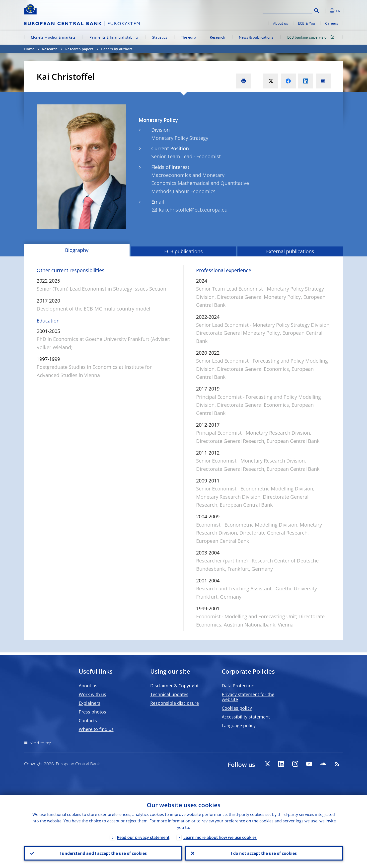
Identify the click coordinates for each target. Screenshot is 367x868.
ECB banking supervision (312, 37)
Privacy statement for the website (248, 697)
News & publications (256, 37)
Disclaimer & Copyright (174, 686)
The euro (188, 37)
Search (317, 11)
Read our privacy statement (143, 837)
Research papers (79, 49)
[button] (326, 11)
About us (281, 23)
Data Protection (238, 686)
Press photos (92, 712)
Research (218, 37)
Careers (332, 23)
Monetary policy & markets (53, 37)
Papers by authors (117, 49)
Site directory (40, 743)
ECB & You (307, 23)
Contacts (88, 720)
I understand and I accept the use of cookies (103, 853)
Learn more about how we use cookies (220, 837)
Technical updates (169, 694)
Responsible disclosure (175, 703)
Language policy (239, 725)
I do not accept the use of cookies (264, 853)
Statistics (160, 37)
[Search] (288, 10)
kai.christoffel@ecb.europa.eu (193, 210)
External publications (290, 251)
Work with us (92, 694)
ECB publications (183, 251)
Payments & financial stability (114, 37)
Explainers (90, 703)
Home (29, 49)
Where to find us (96, 729)
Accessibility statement (246, 717)
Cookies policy (237, 708)
